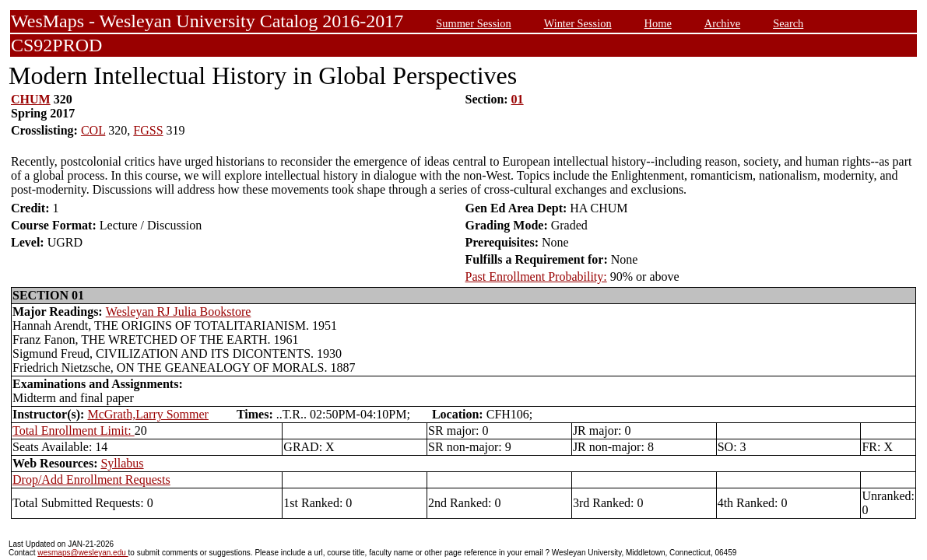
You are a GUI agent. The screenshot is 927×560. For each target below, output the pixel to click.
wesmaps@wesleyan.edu (83, 553)
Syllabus (122, 463)
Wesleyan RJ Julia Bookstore (179, 311)
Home (658, 23)
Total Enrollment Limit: (74, 430)
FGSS (148, 130)
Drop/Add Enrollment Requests (91, 479)
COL (93, 130)
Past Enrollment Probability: (536, 276)
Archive (722, 23)
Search (788, 23)
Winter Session (578, 23)
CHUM (31, 99)
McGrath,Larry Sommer (148, 414)
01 (518, 99)
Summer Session (473, 23)
